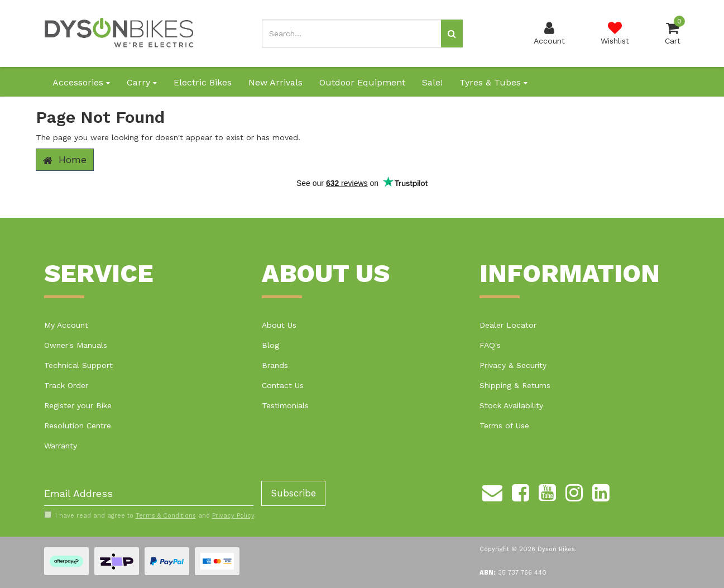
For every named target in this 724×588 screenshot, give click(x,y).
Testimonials (285, 405)
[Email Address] (149, 493)
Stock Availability (511, 405)
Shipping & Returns (515, 385)
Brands (275, 365)
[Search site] (452, 34)
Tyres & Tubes (493, 82)
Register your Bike (78, 405)
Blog (270, 345)
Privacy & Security (513, 365)
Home (65, 160)
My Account (66, 325)
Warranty (61, 446)
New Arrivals (275, 82)
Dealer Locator (508, 325)
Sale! (432, 82)
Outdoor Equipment (362, 82)
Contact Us (283, 385)
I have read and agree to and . (150, 515)
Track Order (66, 385)
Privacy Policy (233, 516)
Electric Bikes (203, 82)
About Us (279, 325)
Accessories (81, 82)
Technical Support (78, 365)
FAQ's (490, 345)
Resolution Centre (78, 426)
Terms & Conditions (166, 516)
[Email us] (492, 491)
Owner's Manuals (76, 345)
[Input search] (352, 34)
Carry (142, 82)
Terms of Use (504, 426)
